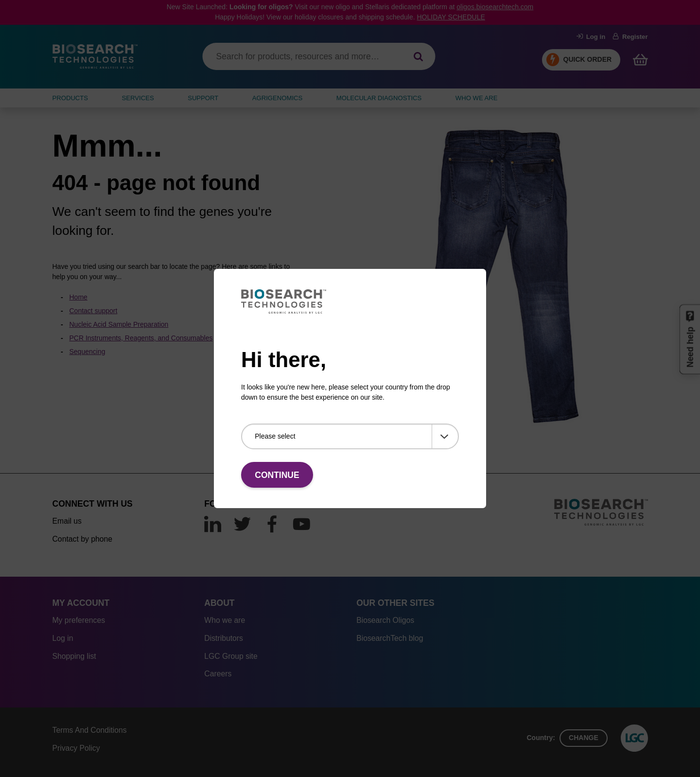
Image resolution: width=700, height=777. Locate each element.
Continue (277, 475)
